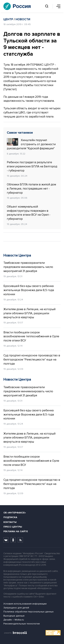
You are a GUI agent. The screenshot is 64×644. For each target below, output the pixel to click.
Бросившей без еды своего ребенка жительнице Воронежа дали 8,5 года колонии (29, 290)
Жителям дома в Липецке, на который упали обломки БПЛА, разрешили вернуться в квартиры (29, 313)
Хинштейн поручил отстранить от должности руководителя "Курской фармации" (31, 144)
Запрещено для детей (16, 608)
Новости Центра (17, 255)
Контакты (10, 522)
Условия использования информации (25, 604)
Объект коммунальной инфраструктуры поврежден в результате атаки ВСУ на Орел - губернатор (29, 213)
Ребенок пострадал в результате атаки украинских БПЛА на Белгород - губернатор (32, 166)
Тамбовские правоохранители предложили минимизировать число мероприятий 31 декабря (28, 267)
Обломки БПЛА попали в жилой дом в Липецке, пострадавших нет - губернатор (31, 189)
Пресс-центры (13, 527)
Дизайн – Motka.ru (14, 620)
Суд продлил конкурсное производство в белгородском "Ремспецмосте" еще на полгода (32, 360)
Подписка (10, 517)
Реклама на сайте (16, 531)
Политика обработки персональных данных (29, 612)
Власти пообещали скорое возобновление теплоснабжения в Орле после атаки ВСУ (31, 337)
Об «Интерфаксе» (15, 513)
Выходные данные (14, 616)
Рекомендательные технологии (22, 624)
